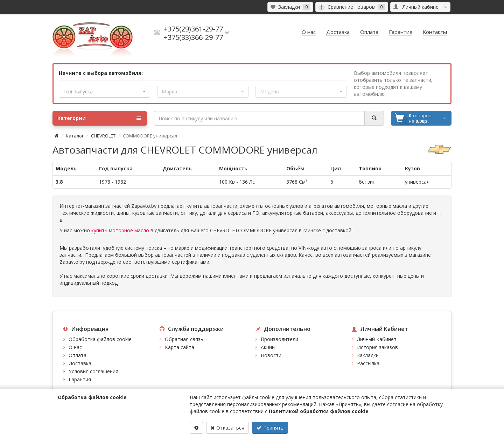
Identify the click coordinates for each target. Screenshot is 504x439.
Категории (99, 118)
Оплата (78, 355)
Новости (271, 355)
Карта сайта (180, 347)
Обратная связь (184, 339)
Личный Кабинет (377, 339)
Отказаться (227, 428)
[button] (104, 92)
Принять (270, 428)
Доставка (80, 363)
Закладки (368, 355)
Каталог (75, 136)
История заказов (377, 347)
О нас (75, 347)
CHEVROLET (103, 136)
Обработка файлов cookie (100, 339)
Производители (279, 339)
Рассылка (368, 363)
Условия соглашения (93, 371)
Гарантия (80, 379)
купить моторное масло (120, 230)
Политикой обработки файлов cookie (319, 411)
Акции (268, 347)
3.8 (59, 182)
